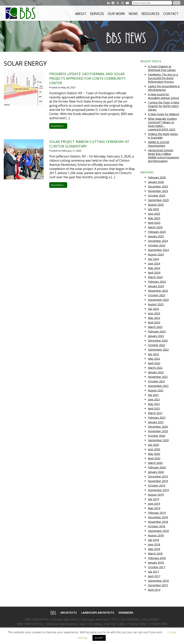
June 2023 (154, 313)
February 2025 (157, 232)
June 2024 (154, 263)
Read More (58, 126)
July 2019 (153, 499)
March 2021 (155, 413)
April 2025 (154, 223)
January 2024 (156, 286)
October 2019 (157, 486)
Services (97, 14)
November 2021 (158, 377)
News (133, 14)
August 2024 (156, 254)
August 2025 (156, 205)
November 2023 (158, 291)
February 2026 (157, 177)
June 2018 (154, 544)
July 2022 (153, 354)
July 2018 (153, 540)
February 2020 (157, 467)
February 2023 (157, 331)
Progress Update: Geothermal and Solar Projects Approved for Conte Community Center (87, 78)
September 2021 (158, 386)
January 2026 (156, 182)
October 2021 (157, 381)
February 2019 (157, 513)
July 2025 (153, 209)
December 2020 (158, 427)
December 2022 (158, 341)
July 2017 (153, 572)
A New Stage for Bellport (164, 114)
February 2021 (157, 418)
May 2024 (154, 268)
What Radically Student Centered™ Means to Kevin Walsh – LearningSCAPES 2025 (162, 124)
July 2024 (153, 259)
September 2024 (158, 250)
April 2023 (154, 322)
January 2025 (156, 236)
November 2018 (158, 522)
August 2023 (156, 304)
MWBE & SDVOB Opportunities (159, 144)
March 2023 (155, 327)
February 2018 (157, 558)
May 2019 (154, 508)
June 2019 (154, 504)
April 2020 (154, 458)
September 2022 (158, 350)
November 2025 (158, 191)
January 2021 (156, 422)
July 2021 (153, 395)
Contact (171, 14)
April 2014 (154, 590)
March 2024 (155, 277)
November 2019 (158, 481)
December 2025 (158, 186)
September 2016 (158, 581)
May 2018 (154, 549)
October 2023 (157, 295)
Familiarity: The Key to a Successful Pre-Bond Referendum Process (163, 78)
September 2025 (158, 200)
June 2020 (154, 449)
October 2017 (157, 567)
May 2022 (154, 359)
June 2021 (154, 399)
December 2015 (158, 585)
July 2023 (153, 309)
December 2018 (158, 517)
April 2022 (154, 363)
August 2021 (156, 390)
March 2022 (155, 368)
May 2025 (154, 218)
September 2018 (158, 531)
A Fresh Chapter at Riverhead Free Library (162, 68)
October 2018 (157, 526)
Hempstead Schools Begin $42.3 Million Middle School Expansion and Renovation (164, 156)
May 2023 (154, 318)
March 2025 (155, 227)
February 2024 (157, 282)
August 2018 (156, 535)
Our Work (116, 14)
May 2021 (154, 404)
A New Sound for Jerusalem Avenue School (163, 96)
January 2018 (156, 563)
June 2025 (154, 214)
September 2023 (158, 300)
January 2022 (156, 372)
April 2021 (154, 408)
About (81, 14)
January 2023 (156, 336)
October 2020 (157, 436)
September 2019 (158, 490)
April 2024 (154, 273)
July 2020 (153, 445)
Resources (151, 14)
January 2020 (156, 472)
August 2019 (156, 495)
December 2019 (158, 476)
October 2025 (157, 196)
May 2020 (154, 454)
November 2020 (158, 431)
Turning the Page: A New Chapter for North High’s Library (164, 106)
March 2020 (155, 463)
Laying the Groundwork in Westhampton (164, 88)
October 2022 (157, 345)
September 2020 (158, 440)
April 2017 (154, 576)
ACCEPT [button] (99, 638)
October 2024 (157, 245)
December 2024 (158, 241)
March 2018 (155, 553)
